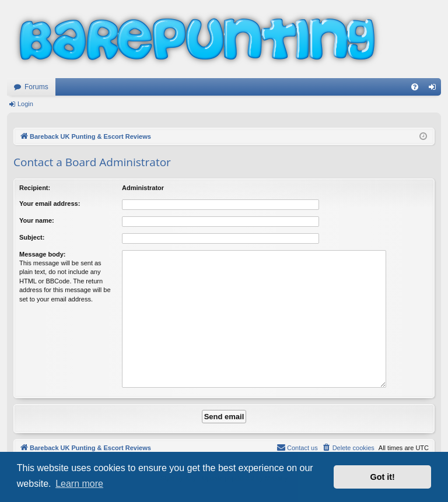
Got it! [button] (383, 477)
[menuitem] (415, 87)
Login (25, 104)
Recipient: (35, 188)
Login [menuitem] (435, 89)
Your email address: (50, 203)
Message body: (42, 254)
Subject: (32, 237)
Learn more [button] (79, 484)
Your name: (37, 220)
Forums (36, 87)
